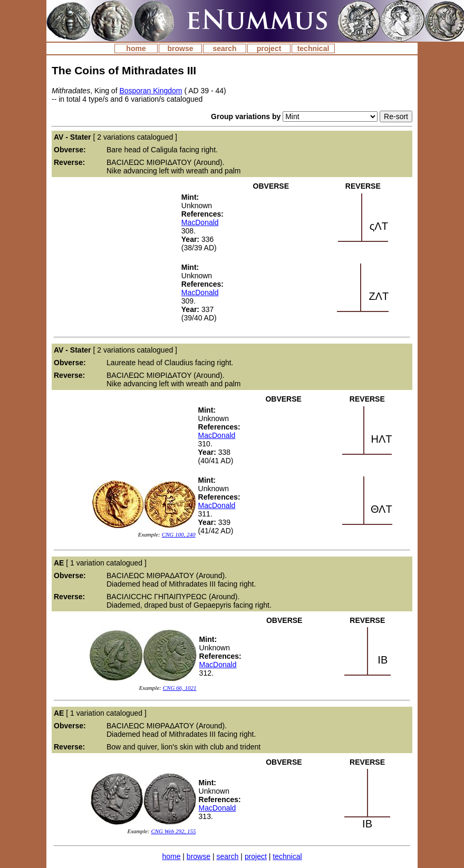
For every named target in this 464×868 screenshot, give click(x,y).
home (136, 48)
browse (180, 48)
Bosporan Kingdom (151, 91)
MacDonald (200, 222)
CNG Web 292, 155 (173, 831)
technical (313, 48)
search (224, 48)
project (269, 48)
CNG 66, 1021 (180, 688)
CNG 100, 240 (179, 534)
